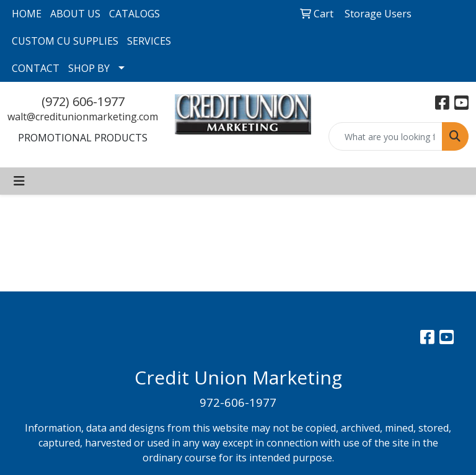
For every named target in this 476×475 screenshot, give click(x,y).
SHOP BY (89, 68)
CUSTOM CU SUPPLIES (65, 41)
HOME (27, 14)
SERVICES (149, 41)
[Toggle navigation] (19, 181)
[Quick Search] (386, 136)
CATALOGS (134, 14)
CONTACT (36, 68)
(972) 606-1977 (83, 101)
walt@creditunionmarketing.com (83, 117)
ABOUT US (75, 14)
